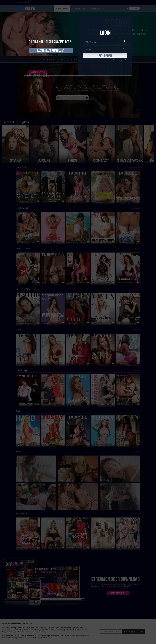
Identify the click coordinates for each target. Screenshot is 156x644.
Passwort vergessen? (119, 60)
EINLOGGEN (105, 56)
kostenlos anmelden (51, 51)
